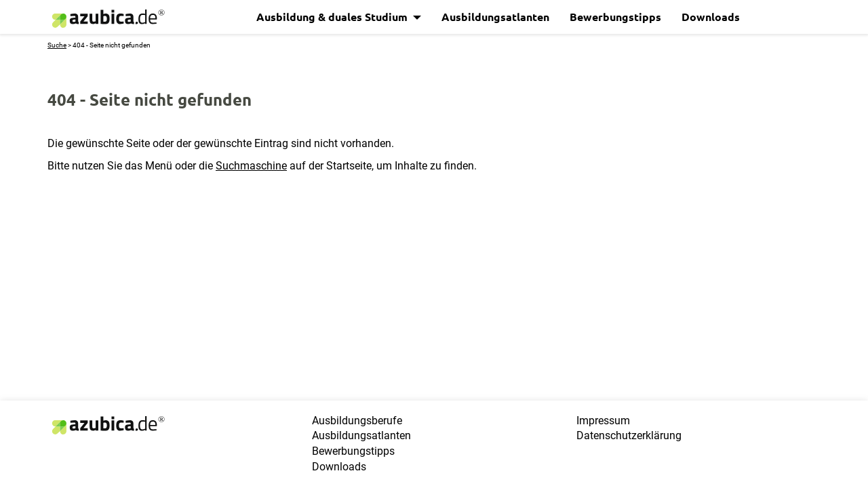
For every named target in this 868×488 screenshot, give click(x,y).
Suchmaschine (251, 166)
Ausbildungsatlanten (495, 17)
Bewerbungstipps (615, 17)
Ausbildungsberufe (357, 421)
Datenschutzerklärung (629, 435)
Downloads (711, 17)
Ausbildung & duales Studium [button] (333, 17)
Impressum (603, 421)
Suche (57, 45)
